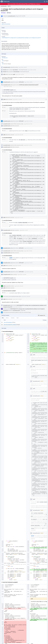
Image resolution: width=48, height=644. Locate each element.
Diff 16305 (21, 271)
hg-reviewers (6, 35)
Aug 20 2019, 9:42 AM (19, 217)
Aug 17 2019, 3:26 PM (20, 74)
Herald (4, 70)
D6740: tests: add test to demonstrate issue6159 (29, 85)
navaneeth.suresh (12, 16)
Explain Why (23, 309)
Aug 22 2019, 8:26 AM (28, 250)
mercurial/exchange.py (8, 321)
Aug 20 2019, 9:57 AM (24, 230)
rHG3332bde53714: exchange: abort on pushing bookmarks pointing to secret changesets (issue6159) (21, 38)
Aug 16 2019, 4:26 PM (23, 67)
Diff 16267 (21, 121)
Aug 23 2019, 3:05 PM (28, 262)
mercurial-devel (7, 24)
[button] (47, 1)
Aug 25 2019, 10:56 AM (19, 285)
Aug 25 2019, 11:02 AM (17, 298)
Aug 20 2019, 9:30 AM (28, 145)
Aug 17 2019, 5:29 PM (8, 86)
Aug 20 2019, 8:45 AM (19, 134)
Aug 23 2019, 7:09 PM (17, 264)
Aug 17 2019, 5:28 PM (28, 82)
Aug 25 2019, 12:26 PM (17, 306)
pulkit (3, 24)
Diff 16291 (21, 247)
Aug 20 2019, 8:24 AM (28, 121)
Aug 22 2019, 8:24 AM (28, 247)
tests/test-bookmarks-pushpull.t (10, 323)
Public (9, 13)
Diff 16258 (21, 82)
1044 (4, 111)
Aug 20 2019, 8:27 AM (28, 124)
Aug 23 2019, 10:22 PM (29, 271)
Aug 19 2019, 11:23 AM (17, 99)
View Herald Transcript (23, 70)
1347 (4, 292)
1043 (4, 107)
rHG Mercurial (5, 58)
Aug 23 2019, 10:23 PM (22, 273)
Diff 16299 (21, 262)
